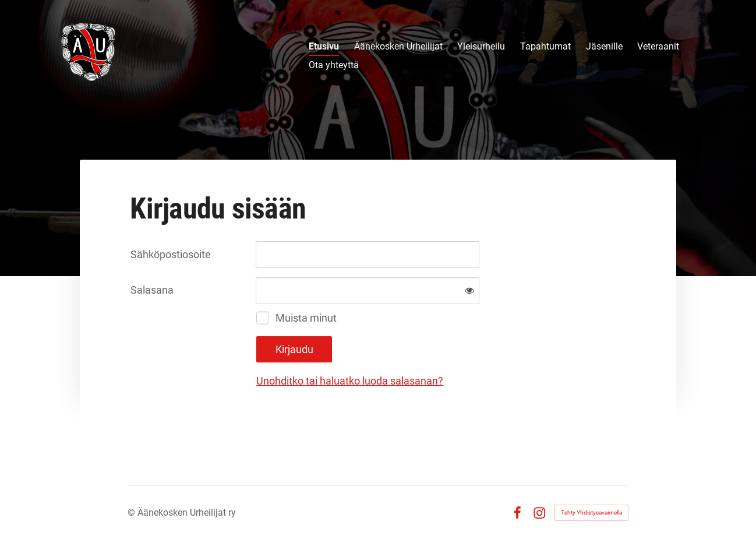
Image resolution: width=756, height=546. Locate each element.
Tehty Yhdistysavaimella (591, 512)
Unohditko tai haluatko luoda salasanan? (350, 381)
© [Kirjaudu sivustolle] (133, 512)
